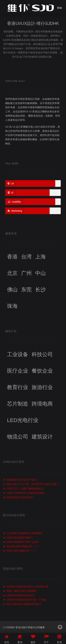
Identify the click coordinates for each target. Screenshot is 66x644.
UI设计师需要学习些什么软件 (23, 542)
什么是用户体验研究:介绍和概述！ (26, 533)
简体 (59, 8)
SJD (5, 627)
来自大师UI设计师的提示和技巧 (24, 604)
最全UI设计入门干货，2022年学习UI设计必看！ (33, 484)
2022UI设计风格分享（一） (22, 551)
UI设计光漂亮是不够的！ (20, 538)
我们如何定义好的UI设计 (20, 497)
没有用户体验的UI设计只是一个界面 (26, 600)
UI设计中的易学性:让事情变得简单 (26, 493)
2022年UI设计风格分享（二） (23, 546)
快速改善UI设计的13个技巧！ (23, 480)
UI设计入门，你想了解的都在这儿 (25, 489)
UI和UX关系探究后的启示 (21, 595)
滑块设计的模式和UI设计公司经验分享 (28, 587)
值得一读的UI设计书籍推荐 (21, 591)
